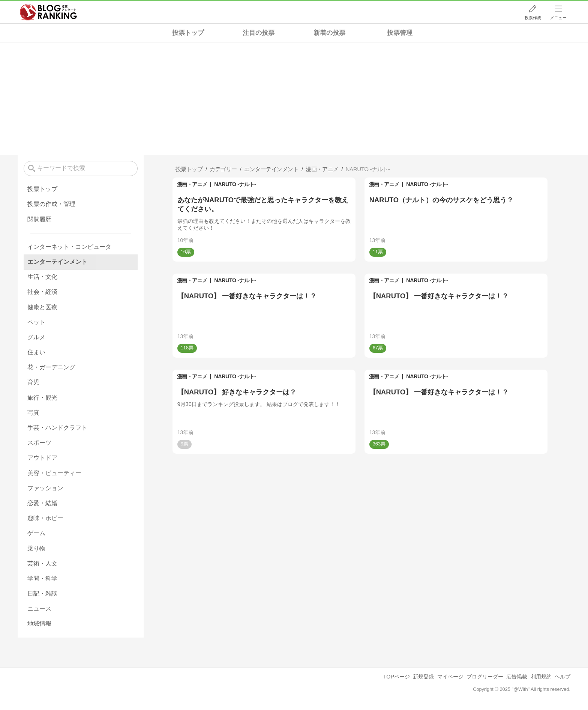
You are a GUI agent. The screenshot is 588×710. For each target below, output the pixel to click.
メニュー (558, 18)
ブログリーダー (485, 677)
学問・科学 (42, 578)
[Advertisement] (294, 99)
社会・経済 (42, 292)
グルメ (36, 337)
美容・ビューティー (54, 473)
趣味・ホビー (45, 518)
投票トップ (188, 33)
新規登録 (423, 677)
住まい (36, 352)
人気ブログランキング (48, 12)
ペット (36, 322)
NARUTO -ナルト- (235, 184)
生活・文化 (42, 277)
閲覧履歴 (39, 219)
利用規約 (541, 677)
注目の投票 (259, 33)
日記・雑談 (42, 593)
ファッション (45, 488)
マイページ (450, 677)
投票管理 (400, 33)
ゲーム (36, 533)
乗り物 (36, 548)
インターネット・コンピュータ (69, 247)
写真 (33, 413)
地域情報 (39, 624)
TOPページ (397, 677)
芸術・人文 (42, 563)
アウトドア (42, 458)
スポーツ (39, 443)
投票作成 (533, 18)
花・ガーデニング (51, 367)
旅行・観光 (42, 398)
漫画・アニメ (192, 184)
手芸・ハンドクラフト (57, 428)
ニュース (39, 608)
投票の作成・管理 (51, 204)
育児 (33, 382)
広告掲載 (517, 677)
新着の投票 (329, 33)
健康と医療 (42, 307)
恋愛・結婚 (42, 503)
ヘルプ (562, 677)
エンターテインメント (57, 262)
